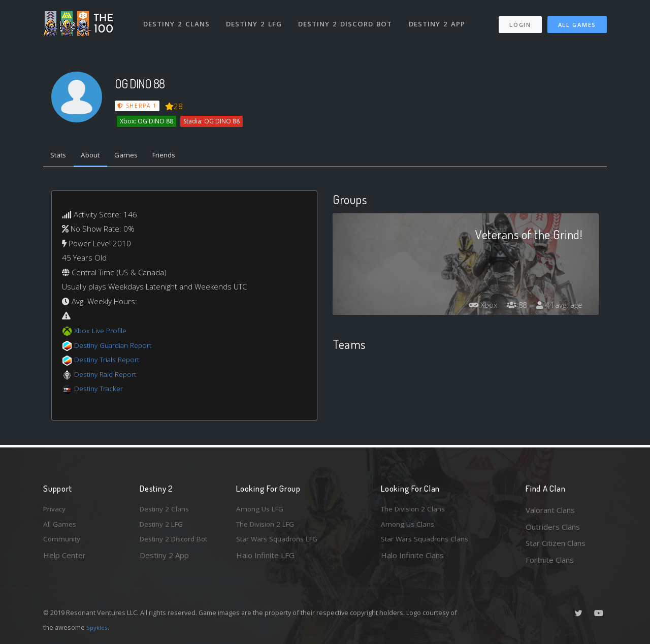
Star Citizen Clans (556, 543)
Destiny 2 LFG (256, 19)
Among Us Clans (409, 527)
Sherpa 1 (138, 106)
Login (520, 21)
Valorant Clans (550, 510)
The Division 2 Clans (416, 510)
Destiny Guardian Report (117, 347)
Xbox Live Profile (102, 333)
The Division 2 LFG (269, 527)
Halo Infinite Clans (412, 560)
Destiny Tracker (101, 391)
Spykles (98, 627)
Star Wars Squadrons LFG (281, 543)
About (96, 156)
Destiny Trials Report (110, 362)
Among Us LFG (262, 510)
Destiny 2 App (440, 19)
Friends (177, 156)
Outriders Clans (553, 527)
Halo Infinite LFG (265, 560)
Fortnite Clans (550, 560)
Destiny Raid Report (108, 376)
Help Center (64, 560)
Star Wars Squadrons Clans (428, 543)
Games (135, 156)
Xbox (476, 307)
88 (512, 307)
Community (63, 543)
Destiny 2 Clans (177, 19)
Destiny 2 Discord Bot (348, 19)
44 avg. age (558, 307)
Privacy (56, 510)
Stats (60, 156)
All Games (577, 21)
